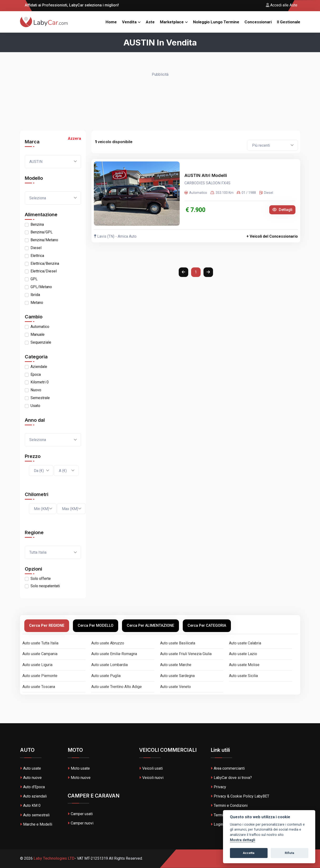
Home (111, 22)
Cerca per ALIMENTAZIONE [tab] (150, 625)
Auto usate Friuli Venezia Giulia (186, 654)
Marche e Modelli (36, 824)
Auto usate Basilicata (178, 643)
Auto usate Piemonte (40, 676)
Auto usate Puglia (106, 676)
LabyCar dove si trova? (231, 778)
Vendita (129, 22)
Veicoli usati (151, 768)
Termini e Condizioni (229, 805)
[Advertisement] (160, 102)
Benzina (37, 224)
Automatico (40, 327)
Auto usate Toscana (39, 687)
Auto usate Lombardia (109, 665)
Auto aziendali (33, 796)
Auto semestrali (35, 815)
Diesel (36, 248)
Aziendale (39, 367)
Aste (150, 22)
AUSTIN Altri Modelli (206, 175)
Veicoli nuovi (151, 778)
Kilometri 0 (40, 382)
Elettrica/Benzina (45, 263)
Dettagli (282, 210)
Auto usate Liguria (37, 665)
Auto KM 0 (30, 805)
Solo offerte (41, 579)
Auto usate (30, 768)
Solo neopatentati (45, 586)
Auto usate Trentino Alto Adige (117, 687)
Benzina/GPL (42, 232)
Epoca (36, 374)
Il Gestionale (289, 22)
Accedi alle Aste (282, 5)
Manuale (38, 334)
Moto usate (79, 768)
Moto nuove (79, 778)
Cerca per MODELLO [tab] (96, 625)
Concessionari (258, 22)
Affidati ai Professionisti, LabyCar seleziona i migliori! (69, 5)
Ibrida (35, 295)
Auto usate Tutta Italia (40, 643)
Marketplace (172, 22)
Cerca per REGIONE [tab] (47, 625)
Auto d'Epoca (32, 787)
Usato (35, 406)
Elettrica (37, 256)
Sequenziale (41, 342)
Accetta (249, 853)
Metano (37, 303)
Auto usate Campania (40, 654)
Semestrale (40, 398)
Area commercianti (228, 768)
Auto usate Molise (244, 665)
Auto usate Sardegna (177, 676)
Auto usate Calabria (245, 643)
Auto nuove (31, 778)
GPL (34, 279)
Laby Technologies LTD (54, 858)
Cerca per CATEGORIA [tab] (207, 625)
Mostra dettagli (243, 840)
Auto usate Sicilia (243, 676)
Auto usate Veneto (175, 687)
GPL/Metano (41, 287)
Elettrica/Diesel (44, 271)
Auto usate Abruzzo (108, 643)
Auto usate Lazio (243, 654)
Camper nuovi (81, 823)
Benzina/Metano (44, 240)
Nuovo (36, 390)
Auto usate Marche (176, 665)
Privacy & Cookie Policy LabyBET (240, 796)
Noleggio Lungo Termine (216, 22)
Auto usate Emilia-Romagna (114, 654)
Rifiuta (290, 853)
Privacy (218, 787)
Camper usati (80, 814)
